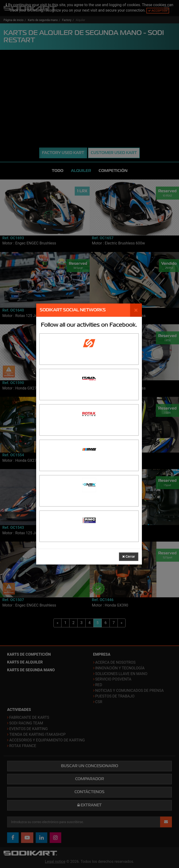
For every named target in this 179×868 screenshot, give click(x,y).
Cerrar (129, 557)
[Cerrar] (136, 310)
